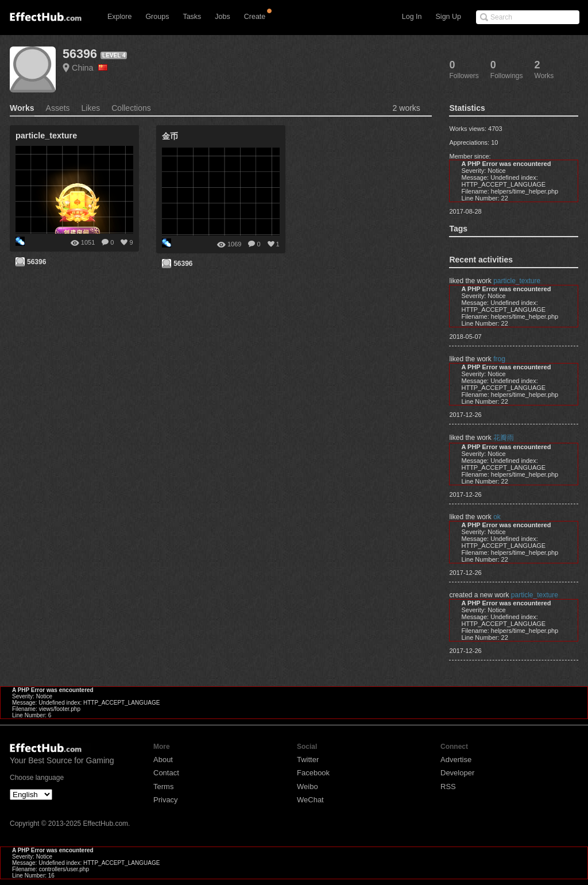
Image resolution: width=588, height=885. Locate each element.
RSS (448, 787)
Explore (119, 17)
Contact (166, 773)
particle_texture (517, 281)
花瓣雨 (504, 438)
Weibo (307, 787)
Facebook (313, 773)
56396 (80, 54)
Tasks (192, 17)
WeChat (310, 800)
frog (499, 359)
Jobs (222, 17)
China (90, 68)
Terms (163, 787)
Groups (157, 17)
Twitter (308, 760)
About (163, 760)
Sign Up (448, 17)
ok (497, 517)
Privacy (166, 800)
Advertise (456, 760)
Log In (412, 17)
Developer (457, 773)
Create (255, 17)
